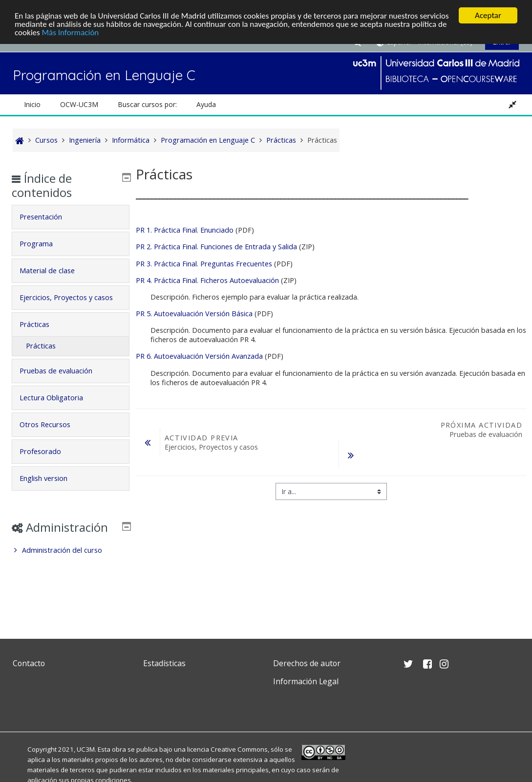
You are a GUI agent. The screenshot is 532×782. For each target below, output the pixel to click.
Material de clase (54, 271)
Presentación (48, 217)
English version (51, 492)
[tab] (71, 217)
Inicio (32, 104)
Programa (43, 244)
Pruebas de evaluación (63, 384)
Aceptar (488, 15)
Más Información (71, 33)
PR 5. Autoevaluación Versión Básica (194, 314)
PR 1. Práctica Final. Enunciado (185, 230)
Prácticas (42, 338)
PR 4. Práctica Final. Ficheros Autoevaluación (207, 280)
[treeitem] (71, 578)
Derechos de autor (307, 663)
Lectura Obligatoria (59, 411)
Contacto (29, 663)
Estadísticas (164, 663)
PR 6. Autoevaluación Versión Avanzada (199, 356)
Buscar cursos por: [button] (147, 104)
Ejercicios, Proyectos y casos (63, 304)
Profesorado (48, 465)
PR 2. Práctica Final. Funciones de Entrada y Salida (216, 247)
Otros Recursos (52, 438)
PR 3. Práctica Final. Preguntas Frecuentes (204, 264)
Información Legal (306, 681)
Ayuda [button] (206, 104)
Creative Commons (239, 749)
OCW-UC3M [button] (79, 104)
